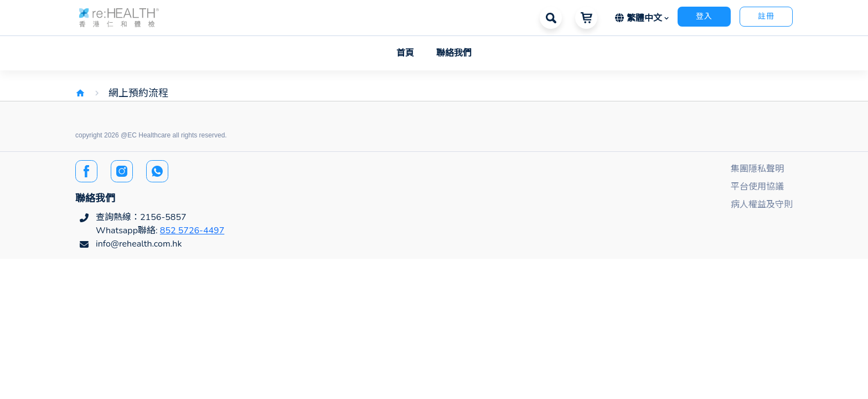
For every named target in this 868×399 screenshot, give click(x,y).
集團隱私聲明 (757, 169)
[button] (119, 17)
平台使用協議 (757, 187)
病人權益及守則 (762, 204)
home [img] (80, 93)
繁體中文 (640, 18)
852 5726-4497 (192, 231)
